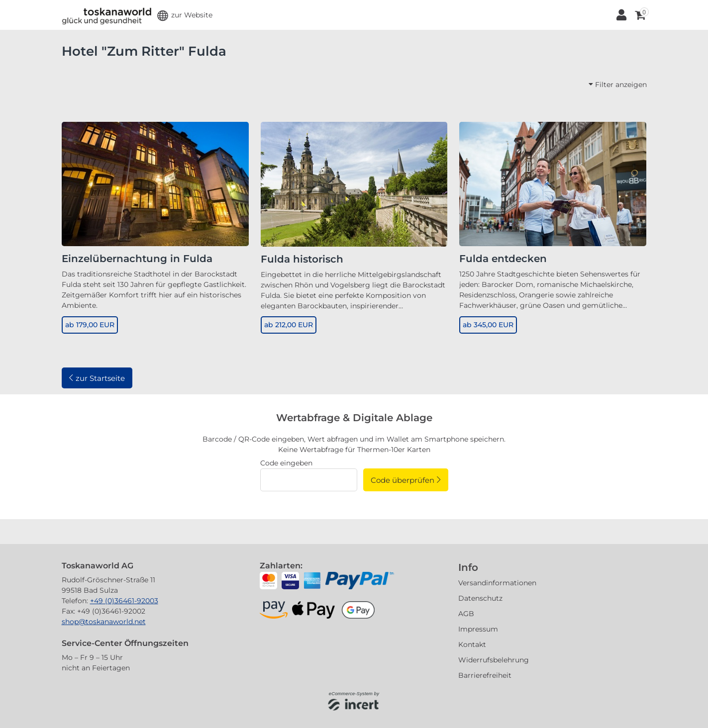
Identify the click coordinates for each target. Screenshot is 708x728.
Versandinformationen (497, 583)
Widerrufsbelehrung (494, 660)
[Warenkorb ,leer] (639, 15)
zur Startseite (100, 378)
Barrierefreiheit (485, 675)
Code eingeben (286, 463)
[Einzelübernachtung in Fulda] (155, 183)
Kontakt (472, 644)
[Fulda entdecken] (553, 183)
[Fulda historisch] (354, 183)
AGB (466, 614)
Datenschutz (480, 598)
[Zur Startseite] (106, 15)
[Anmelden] (621, 15)
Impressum (478, 629)
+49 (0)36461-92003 (124, 601)
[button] (185, 15)
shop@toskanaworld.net (104, 622)
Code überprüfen (403, 480)
